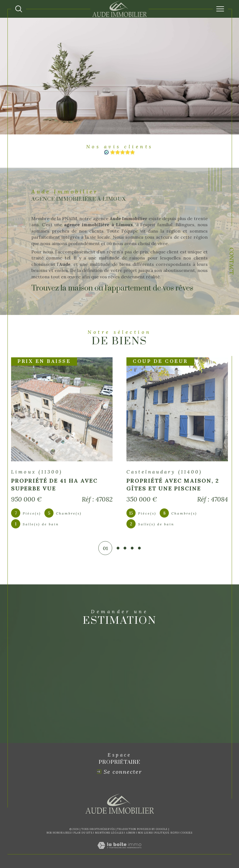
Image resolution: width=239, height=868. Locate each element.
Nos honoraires (59, 833)
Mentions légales (109, 833)
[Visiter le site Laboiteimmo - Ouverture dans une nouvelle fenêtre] (119, 852)
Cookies (186, 833)
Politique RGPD (166, 833)
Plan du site (83, 833)
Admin (131, 833)
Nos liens (145, 833)
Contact (232, 262)
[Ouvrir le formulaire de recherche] (19, 9)
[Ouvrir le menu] (220, 9)
